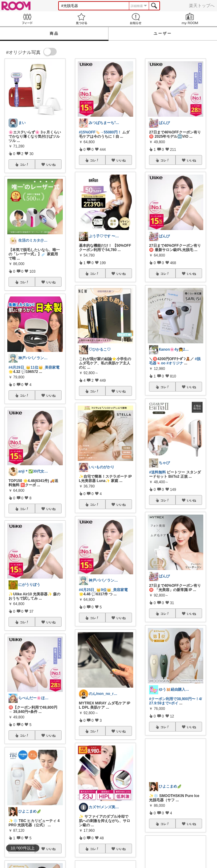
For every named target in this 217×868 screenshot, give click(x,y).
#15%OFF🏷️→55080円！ (100, 132)
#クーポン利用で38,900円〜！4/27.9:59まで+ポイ (175, 701)
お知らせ (136, 19)
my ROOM (190, 19)
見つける (81, 19)
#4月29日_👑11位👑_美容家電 (34, 367)
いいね (51, 165)
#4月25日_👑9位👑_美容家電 (103, 590)
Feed (27, 19)
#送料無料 (157, 472)
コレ (24, 165)
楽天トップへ (202, 5)
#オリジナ (175, 363)
